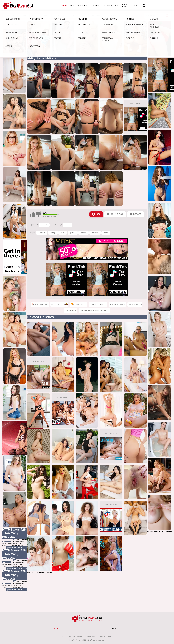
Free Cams (125, 5)
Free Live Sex (51, 16)
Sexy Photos (32, 16)
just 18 (73, 233)
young (53, 233)
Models (108, 5)
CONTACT (117, 629)
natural (84, 233)
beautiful (95, 233)
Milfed (121, 16)
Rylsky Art (87, 16)
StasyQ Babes (98, 304)
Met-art (44, 225)
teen (63, 233)
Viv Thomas (71, 311)
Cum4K (112, 16)
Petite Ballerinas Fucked (94, 311)
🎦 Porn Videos (71, 16)
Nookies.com (135, 304)
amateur (42, 233)
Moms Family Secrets (139, 16)
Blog (137, 5)
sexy (106, 233)
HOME (56, 629)
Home (65, 5)
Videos (117, 5)
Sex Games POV (117, 304)
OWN (72, 5)
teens (68, 225)
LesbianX (101, 16)
